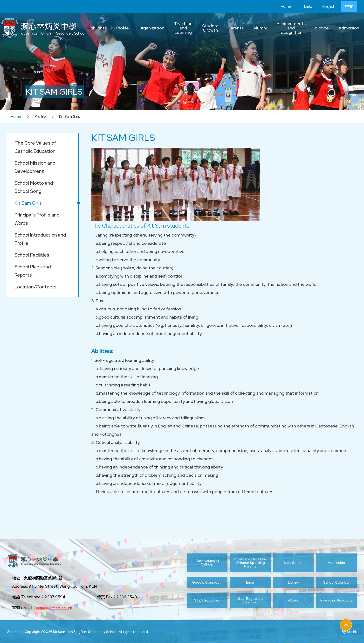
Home (282, 7)
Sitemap (14, 632)
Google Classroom (207, 583)
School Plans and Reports (33, 271)
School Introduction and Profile (40, 239)
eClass (293, 600)
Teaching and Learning (183, 28)
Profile (123, 28)
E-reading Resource (337, 600)
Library (293, 583)
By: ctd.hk (349, 632)
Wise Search (293, 563)
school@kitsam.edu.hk (54, 608)
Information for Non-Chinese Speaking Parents (250, 563)
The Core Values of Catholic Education (35, 147)
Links (305, 7)
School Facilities (32, 255)
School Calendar (336, 583)
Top (352, 623)
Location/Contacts (35, 287)
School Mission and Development (35, 167)
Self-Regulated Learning (250, 601)
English (329, 7)
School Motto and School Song (34, 187)
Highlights (97, 28)
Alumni (260, 28)
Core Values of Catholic (207, 563)
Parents (236, 28)
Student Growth (210, 28)
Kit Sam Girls (28, 203)
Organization (151, 28)
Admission (349, 28)
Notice (322, 28)
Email (250, 583)
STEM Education (207, 600)
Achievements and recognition (291, 28)
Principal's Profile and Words (37, 219)
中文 (349, 7)
